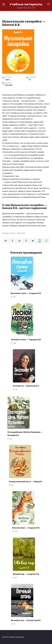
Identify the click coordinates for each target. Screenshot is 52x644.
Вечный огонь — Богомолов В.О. (26, 620)
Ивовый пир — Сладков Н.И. (26, 574)
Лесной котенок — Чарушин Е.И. (26, 339)
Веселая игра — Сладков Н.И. (26, 528)
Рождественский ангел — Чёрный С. (26, 481)
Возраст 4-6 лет (9, 233)
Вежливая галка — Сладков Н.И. (26, 293)
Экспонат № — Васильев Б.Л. (26, 386)
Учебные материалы (26, 4)
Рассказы (22, 233)
